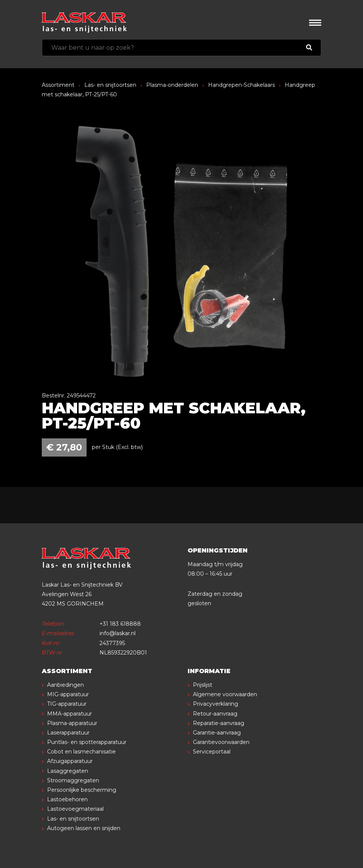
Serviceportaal (212, 752)
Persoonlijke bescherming (82, 790)
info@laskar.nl (118, 633)
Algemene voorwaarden (225, 694)
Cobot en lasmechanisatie (81, 752)
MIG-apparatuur (68, 694)
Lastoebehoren (67, 799)
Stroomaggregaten (73, 780)
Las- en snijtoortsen (110, 85)
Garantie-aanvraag (217, 733)
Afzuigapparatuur (70, 761)
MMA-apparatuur (69, 714)
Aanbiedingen (65, 685)
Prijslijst (203, 685)
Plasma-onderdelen (172, 85)
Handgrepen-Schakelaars (241, 85)
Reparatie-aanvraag (219, 723)
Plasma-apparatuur (72, 723)
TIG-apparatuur (67, 704)
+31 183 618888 (120, 624)
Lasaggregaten (68, 771)
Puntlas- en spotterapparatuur (87, 742)
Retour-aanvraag (215, 714)
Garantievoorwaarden (221, 742)
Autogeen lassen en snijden (84, 828)
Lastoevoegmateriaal (75, 809)
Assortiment (58, 85)
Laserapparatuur (68, 733)
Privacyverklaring (215, 704)
